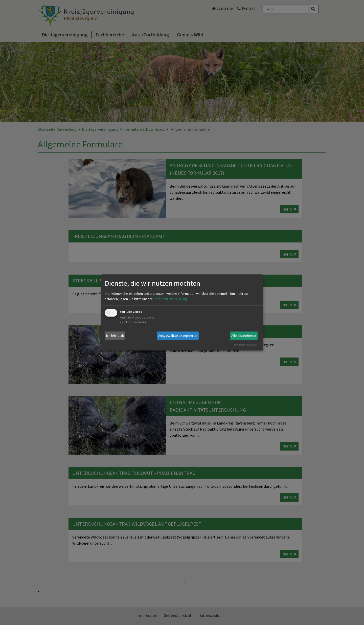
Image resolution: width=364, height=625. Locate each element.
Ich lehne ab (115, 336)
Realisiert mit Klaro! (246, 345)
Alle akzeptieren (244, 336)
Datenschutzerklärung (170, 299)
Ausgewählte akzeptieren (178, 336)
